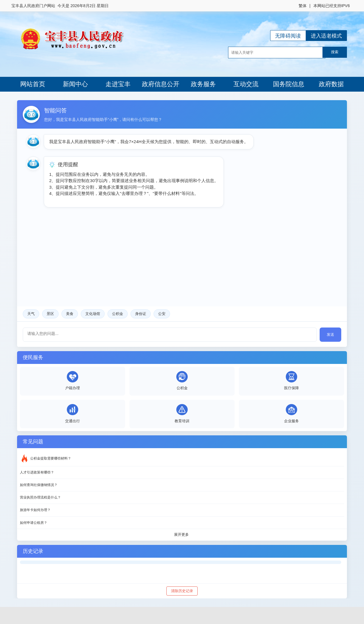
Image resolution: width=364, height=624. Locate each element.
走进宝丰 (118, 84)
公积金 (118, 314)
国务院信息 (289, 84)
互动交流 (246, 84)
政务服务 (203, 84)
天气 (31, 314)
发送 (330, 334)
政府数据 (331, 84)
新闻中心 (75, 84)
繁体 (303, 6)
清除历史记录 (182, 591)
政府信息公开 (161, 84)
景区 (50, 314)
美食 (70, 314)
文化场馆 (93, 314)
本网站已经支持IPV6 (332, 6)
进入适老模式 (326, 36)
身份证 (141, 314)
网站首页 (33, 84)
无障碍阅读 (288, 36)
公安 (162, 314)
